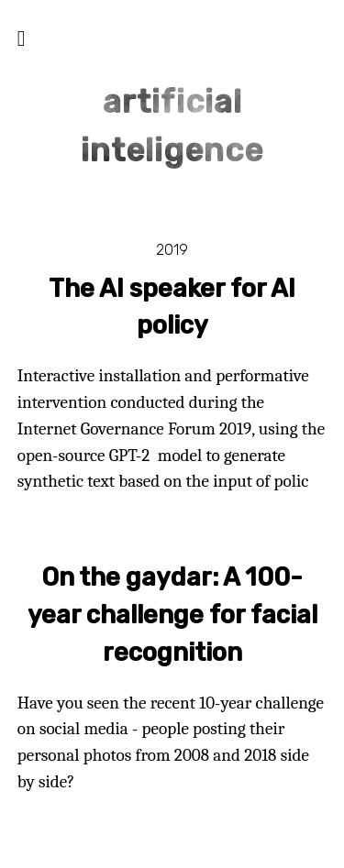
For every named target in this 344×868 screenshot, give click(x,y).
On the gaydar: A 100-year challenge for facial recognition (172, 615)
